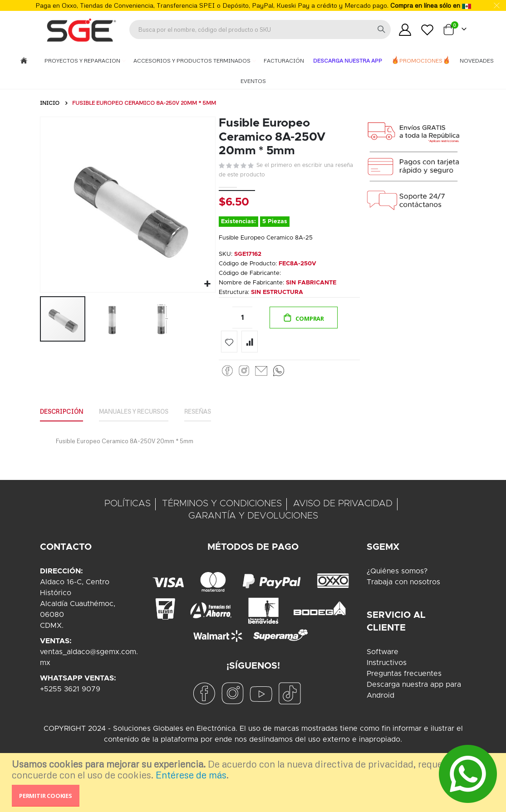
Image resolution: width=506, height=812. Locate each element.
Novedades (477, 61)
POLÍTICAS (128, 517)
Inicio (50, 103)
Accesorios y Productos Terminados (193, 61)
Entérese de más (191, 775)
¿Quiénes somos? (397, 585)
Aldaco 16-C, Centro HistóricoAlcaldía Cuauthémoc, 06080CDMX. (78, 617)
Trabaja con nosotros (403, 596)
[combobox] (260, 29)
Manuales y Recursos (143, 424)
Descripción (64, 424)
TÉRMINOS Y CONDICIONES (222, 517)
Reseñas (213, 424)
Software (383, 665)
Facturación (284, 61)
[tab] (64, 425)
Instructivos (387, 676)
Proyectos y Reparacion (83, 61)
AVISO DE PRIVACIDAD (343, 517)
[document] (254, 783)
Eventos (253, 81)
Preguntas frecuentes (404, 687)
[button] (206, 283)
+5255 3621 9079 (70, 703)
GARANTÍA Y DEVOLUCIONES (253, 529)
